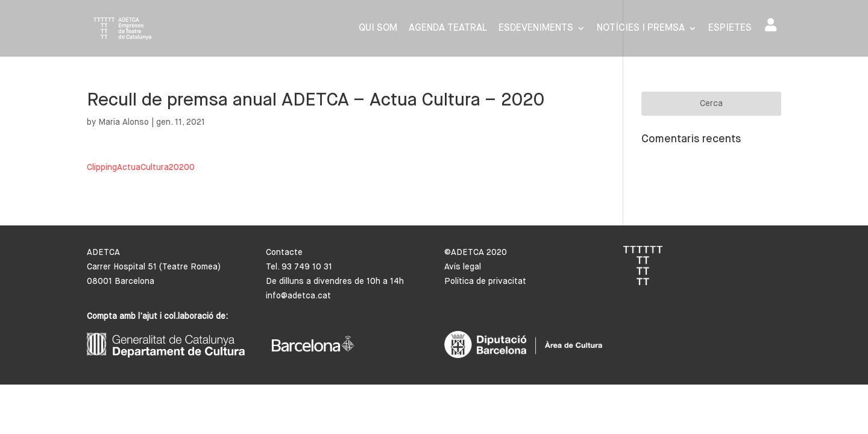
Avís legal (463, 267)
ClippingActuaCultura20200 (141, 168)
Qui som (378, 29)
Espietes (730, 29)
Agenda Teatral (448, 29)
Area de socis (771, 25)
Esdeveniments (536, 29)
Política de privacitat (485, 281)
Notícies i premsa (641, 29)
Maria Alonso (124, 122)
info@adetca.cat (298, 296)
